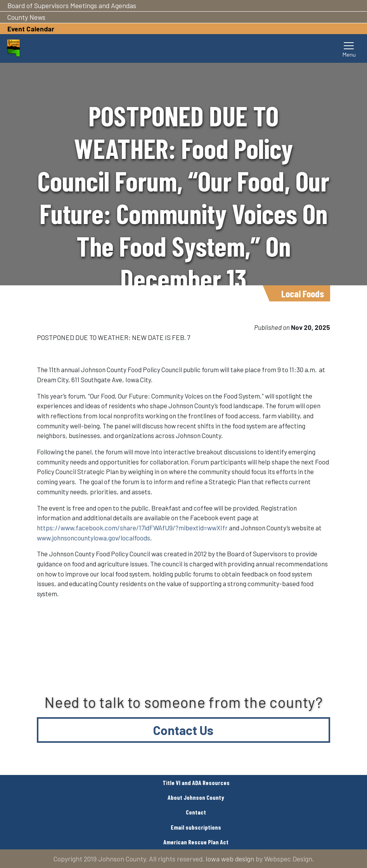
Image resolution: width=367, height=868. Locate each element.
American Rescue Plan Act (196, 842)
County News (26, 17)
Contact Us (183, 730)
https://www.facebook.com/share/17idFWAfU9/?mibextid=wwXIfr (132, 528)
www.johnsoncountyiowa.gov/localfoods (93, 538)
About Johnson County (196, 797)
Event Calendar (31, 29)
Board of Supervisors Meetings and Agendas (72, 5)
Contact (196, 812)
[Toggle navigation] (349, 48)
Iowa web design (230, 859)
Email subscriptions (196, 827)
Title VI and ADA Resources (196, 783)
